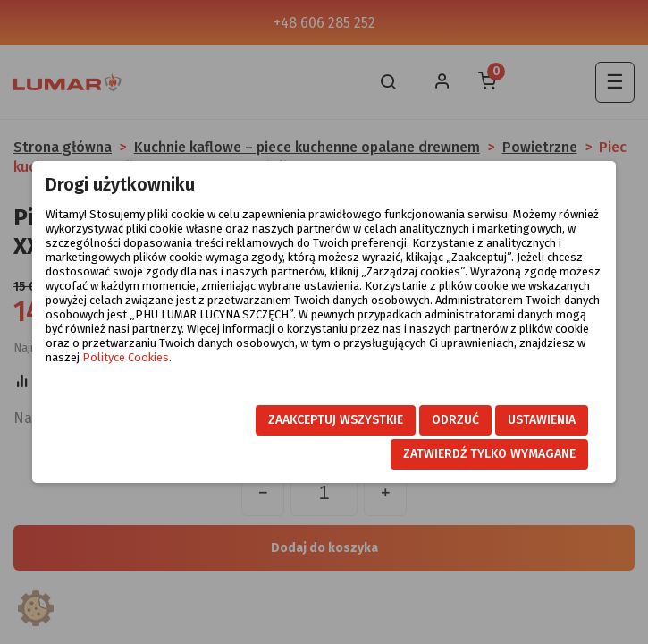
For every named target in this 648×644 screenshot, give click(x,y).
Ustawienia (542, 420)
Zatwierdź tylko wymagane (489, 454)
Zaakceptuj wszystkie (336, 420)
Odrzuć (455, 420)
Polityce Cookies (126, 357)
